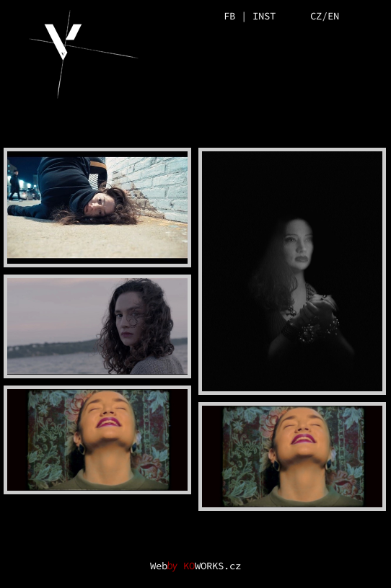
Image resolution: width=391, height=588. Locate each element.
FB (229, 16)
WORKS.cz (212, 566)
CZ (316, 16)
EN (333, 16)
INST (264, 16)
